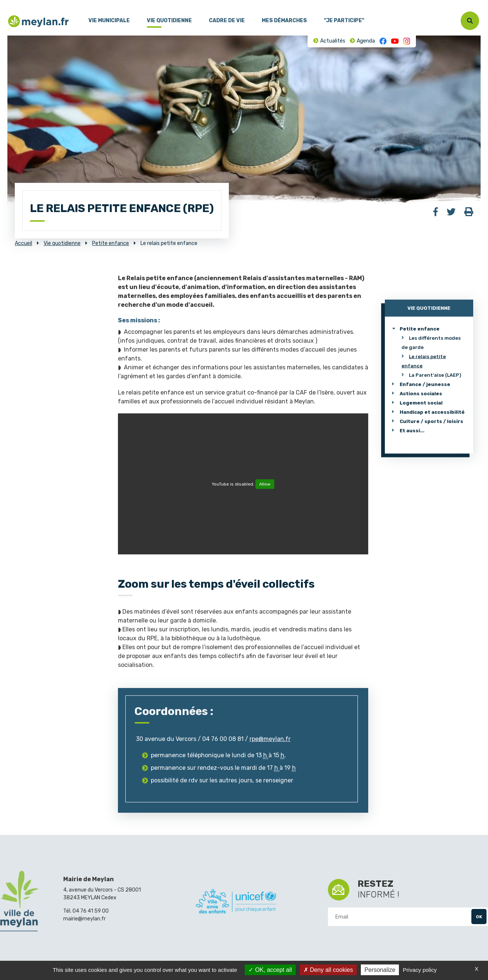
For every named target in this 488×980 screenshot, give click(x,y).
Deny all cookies (328, 970)
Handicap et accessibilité (432, 412)
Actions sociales (421, 393)
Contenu (33, 3)
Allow (265, 484)
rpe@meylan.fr (270, 739)
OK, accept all (270, 970)
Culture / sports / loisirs (431, 421)
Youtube (395, 41)
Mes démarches (284, 21)
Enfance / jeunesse (425, 384)
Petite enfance (420, 328)
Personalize (380, 970)
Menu (13, 3)
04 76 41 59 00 (91, 911)
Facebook (383, 41)
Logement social (421, 402)
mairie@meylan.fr (84, 919)
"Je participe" (344, 21)
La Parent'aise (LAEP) (435, 375)
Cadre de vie (227, 21)
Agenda (366, 41)
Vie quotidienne (169, 21)
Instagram (407, 41)
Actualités (333, 41)
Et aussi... (412, 430)
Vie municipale (109, 21)
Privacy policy (420, 970)
